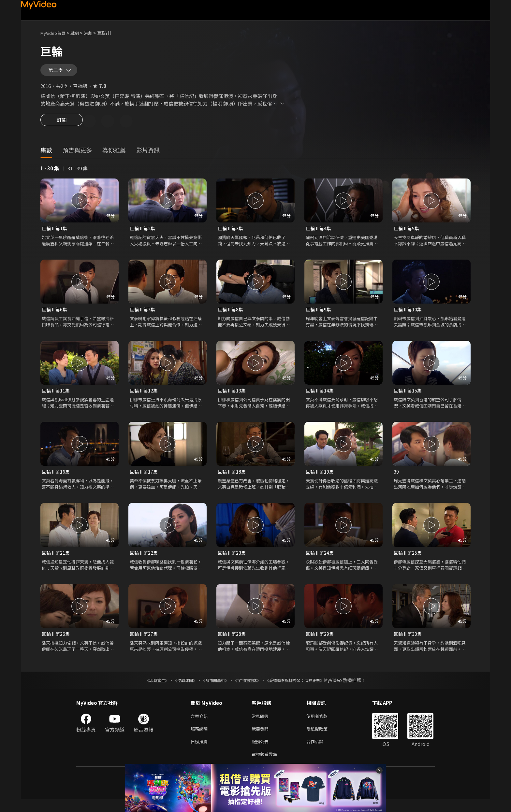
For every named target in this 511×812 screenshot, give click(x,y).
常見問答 (261, 726)
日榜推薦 (200, 753)
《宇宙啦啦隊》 (248, 690)
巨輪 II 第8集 (231, 316)
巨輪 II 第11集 (57, 398)
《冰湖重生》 (146, 690)
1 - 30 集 (50, 174)
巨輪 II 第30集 (409, 643)
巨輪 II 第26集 (57, 643)
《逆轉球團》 (178, 690)
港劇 (95, 33)
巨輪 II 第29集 (321, 643)
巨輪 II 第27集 (145, 643)
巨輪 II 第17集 (145, 479)
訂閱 (62, 126)
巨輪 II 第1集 (55, 234)
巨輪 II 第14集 (321, 398)
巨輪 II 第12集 (145, 398)
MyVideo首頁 (55, 33)
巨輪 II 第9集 (319, 316)
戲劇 (80, 33)
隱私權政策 (322, 740)
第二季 (57, 72)
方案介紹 (200, 726)
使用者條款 (322, 726)
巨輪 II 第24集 (321, 561)
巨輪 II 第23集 (233, 561)
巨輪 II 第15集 (409, 398)
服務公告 (261, 753)
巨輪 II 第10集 (409, 316)
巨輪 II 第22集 (145, 561)
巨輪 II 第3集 (231, 234)
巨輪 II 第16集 (57, 479)
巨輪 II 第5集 (407, 234)
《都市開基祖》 (212, 690)
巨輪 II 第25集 (409, 561)
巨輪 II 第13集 (233, 398)
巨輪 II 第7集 (143, 316)
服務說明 (200, 740)
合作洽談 (320, 753)
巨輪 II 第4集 (319, 234)
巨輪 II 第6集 (55, 316)
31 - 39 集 (78, 174)
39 (396, 479)
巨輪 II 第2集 (143, 234)
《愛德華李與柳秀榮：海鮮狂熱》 (303, 690)
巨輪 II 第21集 (57, 561)
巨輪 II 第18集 (233, 479)
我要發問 (261, 740)
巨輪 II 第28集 (233, 643)
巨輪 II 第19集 (321, 479)
